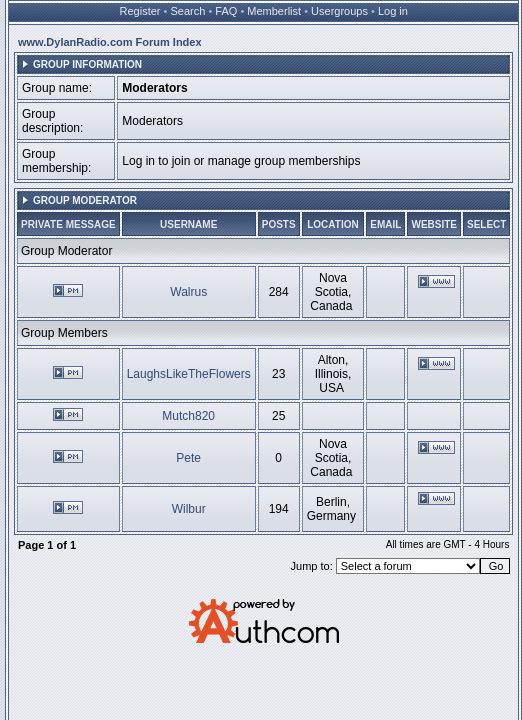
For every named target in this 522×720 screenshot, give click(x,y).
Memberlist (274, 11)
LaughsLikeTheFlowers (189, 374)
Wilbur (189, 509)
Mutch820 (188, 416)
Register (140, 11)
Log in (393, 11)
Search (188, 11)
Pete (188, 458)
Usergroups (339, 11)
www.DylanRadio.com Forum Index (110, 42)
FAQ (226, 11)
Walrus (188, 292)
